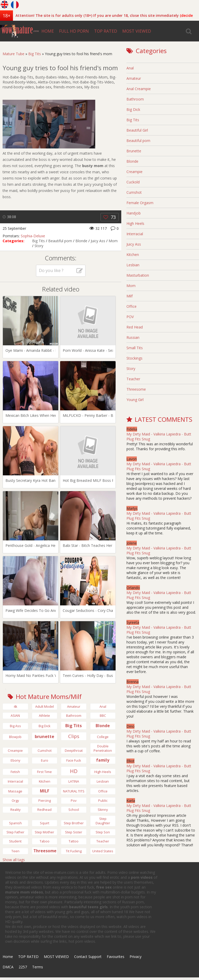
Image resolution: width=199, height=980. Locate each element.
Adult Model (45, 707)
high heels (103, 772)
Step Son (103, 832)
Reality (15, 810)
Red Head (135, 327)
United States (103, 851)
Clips (74, 736)
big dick (44, 726)
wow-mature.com (19, 31)
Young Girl (135, 400)
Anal (130, 68)
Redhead (44, 810)
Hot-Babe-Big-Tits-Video (93, 82)
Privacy (136, 957)
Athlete (44, 716)
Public (103, 801)
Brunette (134, 151)
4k (15, 707)
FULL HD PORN (74, 31)
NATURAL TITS (74, 791)
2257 (23, 967)
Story (39, 246)
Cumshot (45, 751)
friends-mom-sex (68, 87)
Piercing (45, 801)
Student (15, 841)
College (103, 737)
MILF (45, 791)
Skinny (103, 810)
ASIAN (15, 716)
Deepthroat (74, 751)
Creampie (15, 751)
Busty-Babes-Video (51, 77)
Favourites (116, 957)
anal (103, 707)
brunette (44, 736)
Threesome (45, 851)
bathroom (74, 716)
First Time (44, 772)
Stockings (134, 358)
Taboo (45, 841)
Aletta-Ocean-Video (54, 82)
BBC (103, 716)
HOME (48, 31)
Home (8, 957)
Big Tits (35, 54)
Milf (130, 296)
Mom (113, 241)
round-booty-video (18, 87)
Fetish (15, 772)
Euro (45, 760)
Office (103, 791)
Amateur (74, 707)
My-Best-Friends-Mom (88, 77)
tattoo (74, 841)
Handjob (134, 213)
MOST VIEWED (137, 31)
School (74, 810)
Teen (15, 851)
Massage (15, 791)
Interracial (15, 781)
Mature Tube (13, 54)
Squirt (45, 823)
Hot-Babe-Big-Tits (18, 77)
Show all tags (14, 860)
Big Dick (133, 109)
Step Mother (44, 832)
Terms (38, 967)
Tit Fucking (74, 851)
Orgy (15, 801)
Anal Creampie (139, 89)
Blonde (81, 241)
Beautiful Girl (137, 130)
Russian (133, 337)
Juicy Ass (98, 241)
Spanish (15, 823)
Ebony (15, 760)
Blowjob (15, 737)
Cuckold (133, 182)
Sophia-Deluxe (33, 236)
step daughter (103, 821)
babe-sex (44, 87)
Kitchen (45, 781)
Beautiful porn (60, 241)
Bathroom (135, 99)
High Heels (135, 223)
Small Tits (135, 348)
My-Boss (92, 87)
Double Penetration (103, 748)
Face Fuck (74, 760)
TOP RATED (106, 31)
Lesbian (103, 781)
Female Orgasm (140, 203)
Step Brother (74, 823)
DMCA (8, 967)
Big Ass (15, 726)
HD (74, 771)
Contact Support (88, 957)
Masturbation (138, 275)
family (103, 760)
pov (74, 801)
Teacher (103, 841)
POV (130, 317)
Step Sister (74, 832)
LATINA (74, 781)
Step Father (15, 832)
